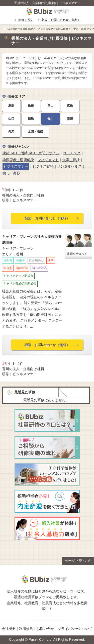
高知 (11, 131)
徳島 (31, 119)
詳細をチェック (77, 254)
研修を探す (26, 20)
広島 (70, 106)
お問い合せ (45, 629)
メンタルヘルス (69, 166)
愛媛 (70, 119)
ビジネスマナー (16, 166)
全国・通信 (35, 131)
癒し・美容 (11, 173)
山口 (11, 119)
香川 (50, 119)
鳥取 (11, 106)
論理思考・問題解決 (18, 160)
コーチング (72, 153)
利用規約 (26, 629)
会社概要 (9, 629)
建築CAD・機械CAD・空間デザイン (31, 153)
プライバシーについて (75, 629)
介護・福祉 (71, 160)
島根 (31, 106)
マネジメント (48, 160)
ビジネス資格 (43, 166)
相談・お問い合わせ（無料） (61, 20)
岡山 (50, 106)
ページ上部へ (78, 561)
